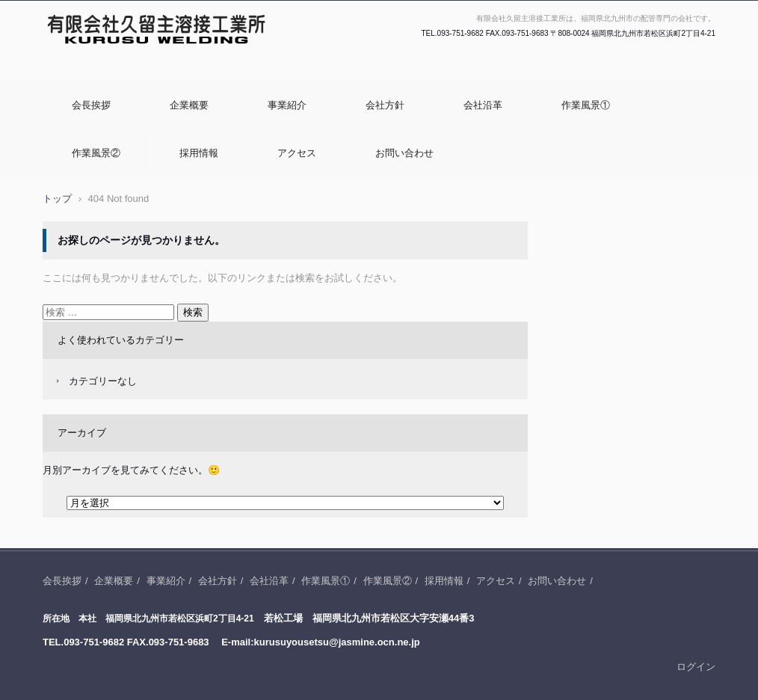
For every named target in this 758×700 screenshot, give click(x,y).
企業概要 (189, 105)
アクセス (297, 153)
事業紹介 (287, 105)
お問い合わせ (404, 153)
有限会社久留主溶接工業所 (108, 70)
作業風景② (96, 153)
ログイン (696, 667)
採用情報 (199, 153)
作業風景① (586, 105)
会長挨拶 (91, 105)
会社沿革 (483, 105)
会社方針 (385, 105)
